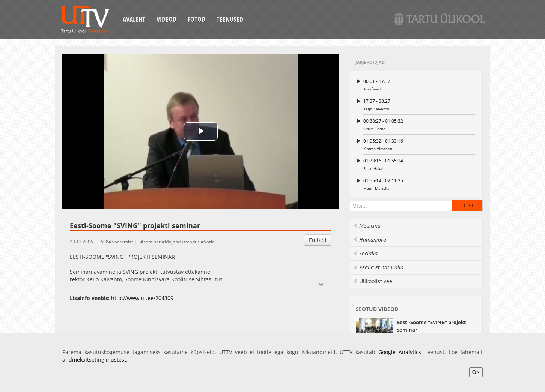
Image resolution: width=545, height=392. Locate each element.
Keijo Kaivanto (419, 104)
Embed (318, 240)
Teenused (230, 19)
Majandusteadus (182, 242)
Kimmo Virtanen (419, 144)
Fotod (196, 19)
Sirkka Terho (419, 124)
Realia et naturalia (378, 267)
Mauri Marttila (419, 184)
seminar (152, 242)
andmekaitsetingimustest (94, 360)
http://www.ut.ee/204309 (142, 298)
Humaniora (370, 240)
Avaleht (134, 19)
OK (476, 372)
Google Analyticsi (400, 352)
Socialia (365, 253)
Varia (209, 242)
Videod (166, 19)
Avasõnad (419, 85)
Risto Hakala (419, 164)
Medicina (367, 226)
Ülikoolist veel (373, 281)
